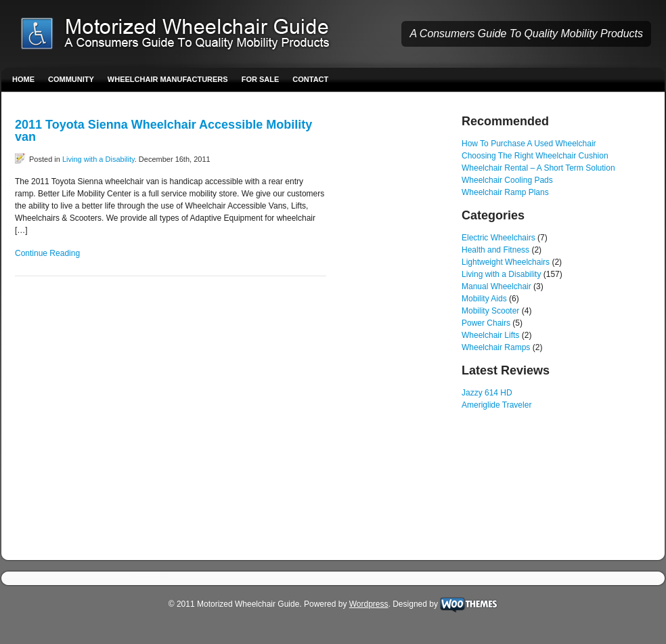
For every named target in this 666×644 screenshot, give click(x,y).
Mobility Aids (484, 299)
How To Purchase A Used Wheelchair (529, 144)
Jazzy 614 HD (487, 393)
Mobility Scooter (490, 311)
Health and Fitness (495, 250)
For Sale (261, 79)
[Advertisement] (394, 318)
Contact (310, 79)
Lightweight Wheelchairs (506, 262)
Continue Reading (47, 253)
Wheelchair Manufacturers (168, 79)
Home (23, 79)
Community (71, 79)
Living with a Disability (98, 159)
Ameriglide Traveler (496, 405)
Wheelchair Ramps (496, 347)
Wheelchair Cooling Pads (507, 180)
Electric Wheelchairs (498, 238)
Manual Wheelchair (496, 286)
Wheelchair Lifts (490, 335)
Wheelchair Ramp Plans (505, 192)
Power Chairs (486, 323)
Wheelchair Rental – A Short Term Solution (538, 168)
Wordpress (369, 604)
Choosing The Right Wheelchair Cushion (535, 156)
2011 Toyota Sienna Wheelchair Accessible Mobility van (163, 131)
